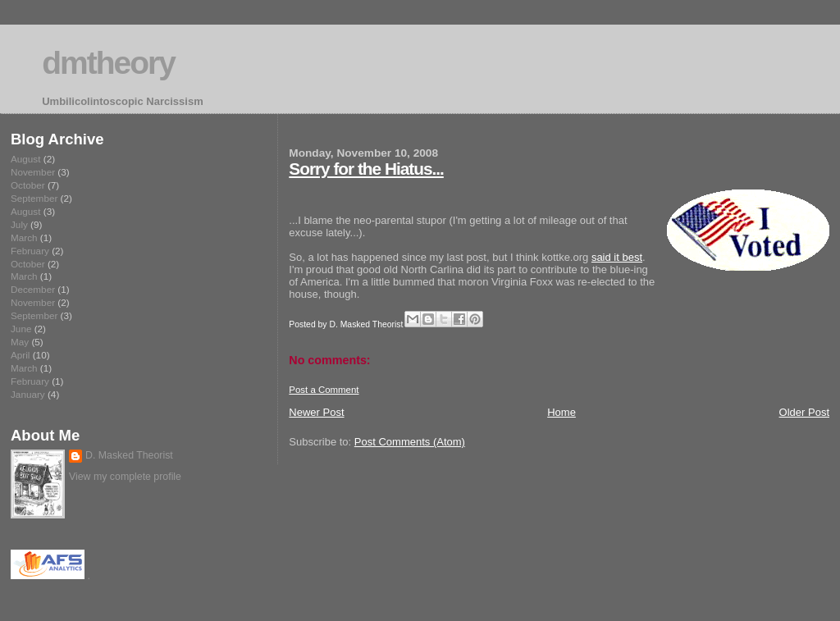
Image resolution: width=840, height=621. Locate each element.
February (30, 251)
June (21, 329)
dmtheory (108, 63)
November (33, 172)
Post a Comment (324, 390)
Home (562, 412)
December (33, 289)
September (34, 198)
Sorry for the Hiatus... (366, 169)
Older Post (804, 412)
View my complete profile (125, 477)
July (19, 224)
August (25, 159)
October (28, 185)
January (28, 394)
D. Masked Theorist (129, 455)
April (20, 355)
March (24, 237)
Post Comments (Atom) (410, 442)
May (20, 342)
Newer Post (316, 412)
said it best (617, 257)
